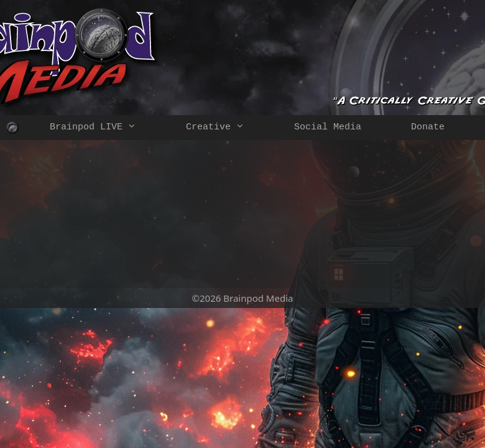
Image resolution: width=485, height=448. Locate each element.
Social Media (328, 127)
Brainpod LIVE (105, 128)
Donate (428, 127)
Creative (228, 128)
